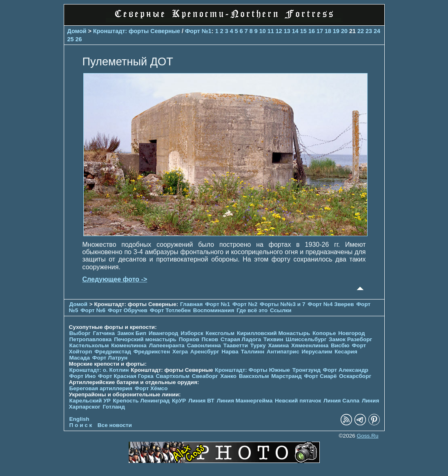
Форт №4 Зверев (331, 304)
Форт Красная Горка (126, 376)
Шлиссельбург (306, 339)
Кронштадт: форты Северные (137, 31)
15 (303, 31)
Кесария (346, 352)
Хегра (180, 352)
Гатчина (104, 333)
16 (312, 31)
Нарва (230, 352)
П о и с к (81, 425)
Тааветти (236, 345)
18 (328, 31)
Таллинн (253, 352)
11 (271, 31)
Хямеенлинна (310, 345)
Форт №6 (93, 310)
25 (71, 39)
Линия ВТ (201, 401)
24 (377, 31)
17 (320, 31)
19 (336, 31)
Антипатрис (283, 352)
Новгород (351, 333)
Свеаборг (205, 376)
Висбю (340, 345)
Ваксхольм (254, 376)
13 (287, 31)
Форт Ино (83, 376)
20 (344, 31)
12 (279, 31)
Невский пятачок (298, 401)
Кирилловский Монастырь (273, 333)
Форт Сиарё (320, 376)
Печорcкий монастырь (145, 339)
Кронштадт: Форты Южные (252, 370)
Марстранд (286, 376)
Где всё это (252, 310)
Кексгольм (220, 333)
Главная (191, 304)
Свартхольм (173, 376)
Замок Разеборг (350, 339)
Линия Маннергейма (245, 401)
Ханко (228, 376)
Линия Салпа (341, 401)
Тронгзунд (306, 370)
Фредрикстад (113, 352)
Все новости (115, 425)
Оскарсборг (355, 376)
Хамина (278, 345)
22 (361, 31)
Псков (210, 339)
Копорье (324, 333)
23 (369, 31)
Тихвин (273, 339)
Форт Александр (346, 370)
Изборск (192, 333)
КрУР (179, 401)
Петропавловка (91, 339)
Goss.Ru (368, 436)
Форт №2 (245, 304)
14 (295, 31)
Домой (77, 31)
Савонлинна (204, 345)
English (79, 419)
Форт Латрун (110, 358)
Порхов (189, 339)
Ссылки (281, 310)
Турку (258, 345)
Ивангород (164, 333)
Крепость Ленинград (142, 401)
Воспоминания (214, 310)
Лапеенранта (167, 345)
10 (263, 31)
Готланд (114, 407)
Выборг (80, 333)
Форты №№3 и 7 (282, 304)
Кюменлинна (129, 345)
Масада (80, 358)
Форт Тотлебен (170, 310)
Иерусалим (317, 352)
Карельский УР (90, 401)
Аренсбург (205, 352)
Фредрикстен (152, 352)
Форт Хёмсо (151, 388)
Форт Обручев (128, 310)
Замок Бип (132, 333)
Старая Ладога (241, 339)
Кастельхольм (89, 345)
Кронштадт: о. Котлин (99, 370)
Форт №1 (198, 31)
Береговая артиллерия (101, 388)
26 (79, 39)
